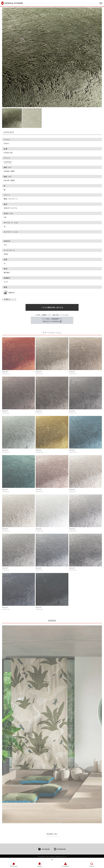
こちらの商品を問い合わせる (52, 307)
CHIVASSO (8, 162)
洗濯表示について (9, 299)
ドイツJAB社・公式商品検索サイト (52, 320)
